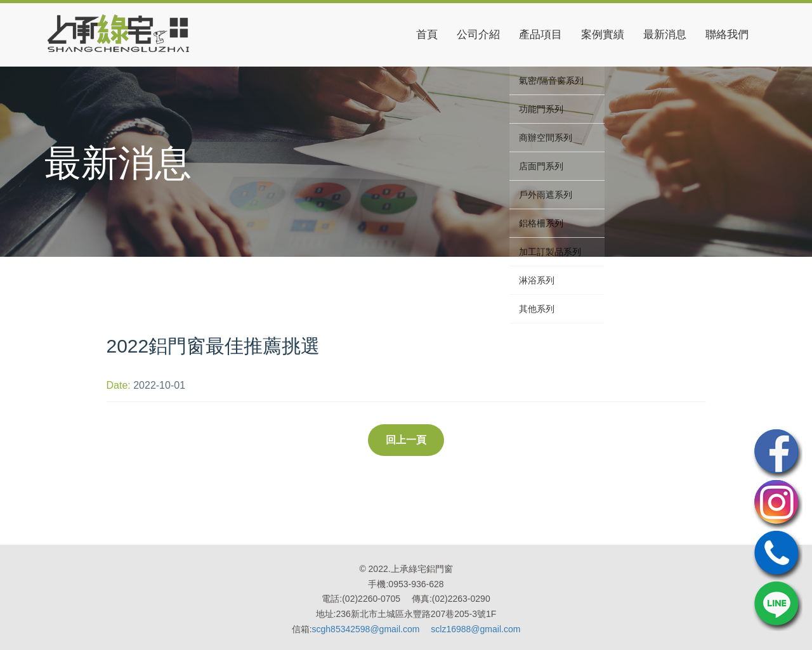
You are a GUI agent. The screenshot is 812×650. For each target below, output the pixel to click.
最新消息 (665, 35)
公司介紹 (478, 35)
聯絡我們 (727, 35)
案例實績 (603, 35)
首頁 (427, 35)
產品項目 (540, 35)
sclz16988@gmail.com (475, 629)
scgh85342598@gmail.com (366, 629)
